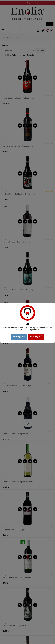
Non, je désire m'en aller (36, 337)
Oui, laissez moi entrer (19, 337)
